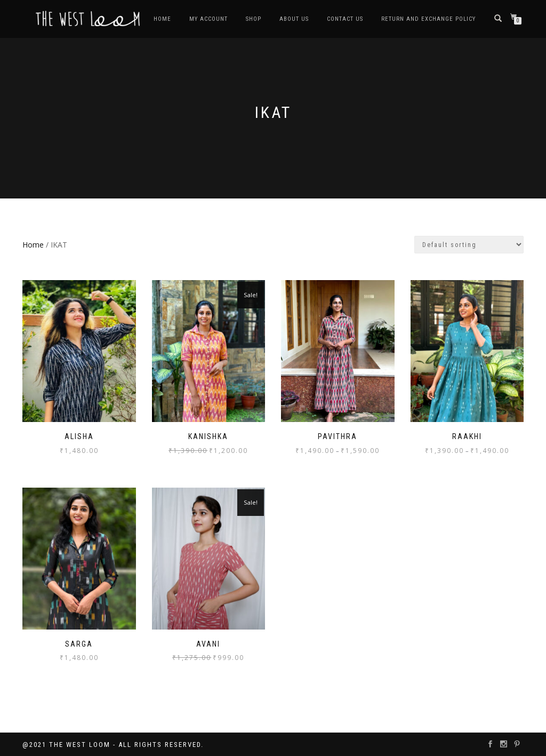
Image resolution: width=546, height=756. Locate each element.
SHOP (254, 19)
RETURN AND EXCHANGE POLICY (428, 19)
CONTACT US (345, 19)
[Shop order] (469, 245)
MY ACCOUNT (208, 19)
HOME (162, 19)
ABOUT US (294, 19)
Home (33, 245)
